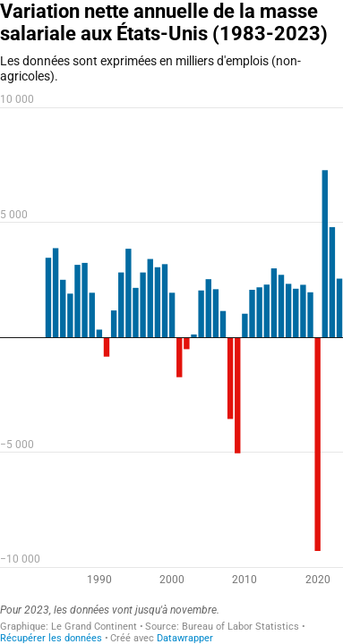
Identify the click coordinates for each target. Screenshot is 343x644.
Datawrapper (185, 638)
